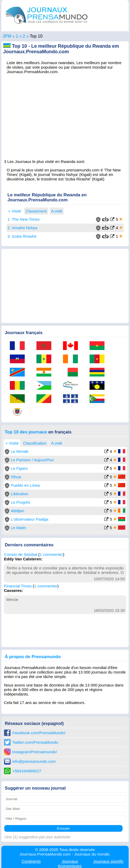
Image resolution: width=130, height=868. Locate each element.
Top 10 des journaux (26, 432)
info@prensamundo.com (34, 761)
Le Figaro (19, 468)
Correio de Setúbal (21, 554)
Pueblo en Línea (25, 485)
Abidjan (17, 511)
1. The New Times (24, 219)
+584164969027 (27, 771)
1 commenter (51, 554)
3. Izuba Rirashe (22, 236)
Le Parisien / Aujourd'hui (32, 460)
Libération (19, 494)
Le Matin (18, 528)
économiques (70, 863)
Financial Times (18, 586)
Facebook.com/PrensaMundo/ (39, 733)
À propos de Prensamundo (33, 657)
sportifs (108, 861)
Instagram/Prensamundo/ (35, 752)
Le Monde (20, 451)
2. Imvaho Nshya (22, 228)
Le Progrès (20, 502)
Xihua (16, 477)
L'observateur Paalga (29, 519)
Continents (31, 861)
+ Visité (14, 211)
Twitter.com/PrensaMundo (35, 742)
